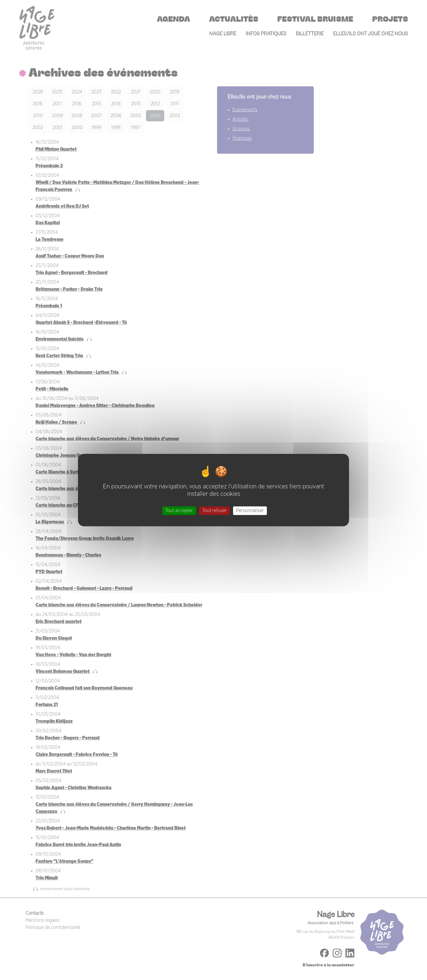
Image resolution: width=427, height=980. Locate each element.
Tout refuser (215, 511)
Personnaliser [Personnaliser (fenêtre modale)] (250, 511)
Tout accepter (179, 511)
